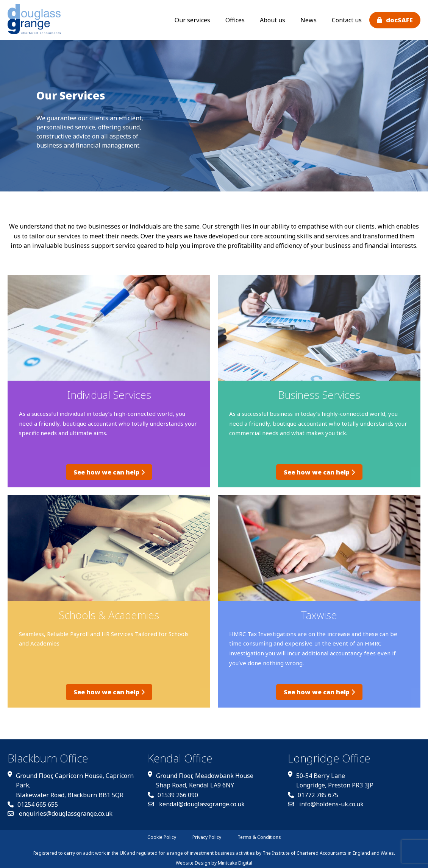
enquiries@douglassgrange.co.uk (60, 810)
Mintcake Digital (235, 859)
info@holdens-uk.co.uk (326, 800)
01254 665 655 (33, 801)
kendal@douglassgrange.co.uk (196, 800)
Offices (235, 20)
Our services (192, 20)
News (309, 20)
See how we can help (109, 470)
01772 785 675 (313, 791)
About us (273, 20)
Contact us (347, 20)
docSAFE (399, 20)
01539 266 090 (173, 791)
